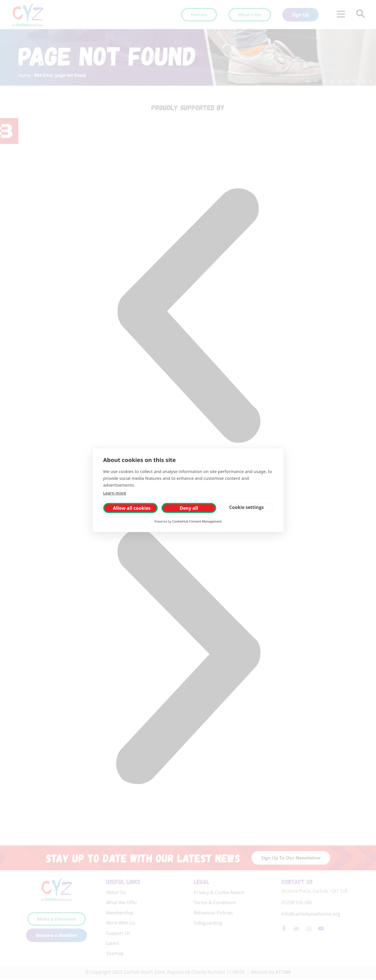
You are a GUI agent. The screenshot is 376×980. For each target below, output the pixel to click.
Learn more (115, 493)
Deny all (189, 508)
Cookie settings (246, 507)
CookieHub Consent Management (197, 521)
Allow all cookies (132, 508)
